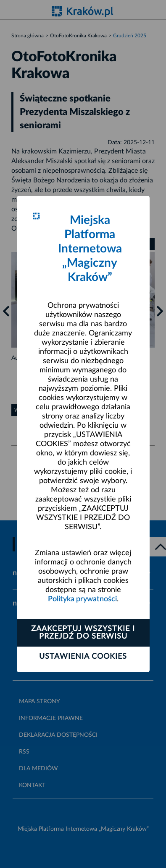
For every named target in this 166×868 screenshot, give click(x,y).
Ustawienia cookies (83, 657)
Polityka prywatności (82, 599)
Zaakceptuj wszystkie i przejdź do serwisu (83, 633)
